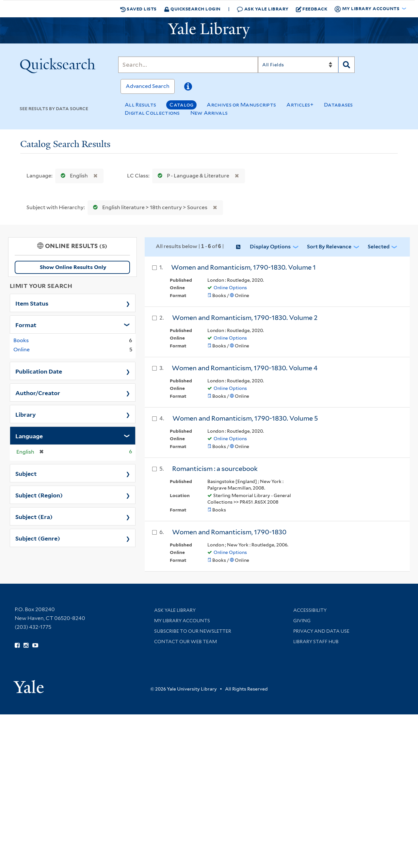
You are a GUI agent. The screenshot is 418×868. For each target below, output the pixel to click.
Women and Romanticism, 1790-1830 (229, 532)
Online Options (230, 288)
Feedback (312, 9)
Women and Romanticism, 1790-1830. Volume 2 (245, 318)
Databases (338, 105)
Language (29, 436)
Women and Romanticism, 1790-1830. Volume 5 (245, 418)
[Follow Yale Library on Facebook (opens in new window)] (17, 645)
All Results (140, 105)
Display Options (270, 247)
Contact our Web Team (185, 642)
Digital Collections (152, 113)
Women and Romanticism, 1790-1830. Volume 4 (245, 368)
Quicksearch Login (192, 9)
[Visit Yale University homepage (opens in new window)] (29, 684)
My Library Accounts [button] (367, 9)
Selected (379, 247)
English (73, 176)
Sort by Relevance (329, 247)
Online (22, 350)
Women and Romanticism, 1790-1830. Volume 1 (243, 267)
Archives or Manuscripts (241, 105)
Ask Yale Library (263, 9)
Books (21, 340)
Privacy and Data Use (321, 631)
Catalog (181, 105)
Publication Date (39, 371)
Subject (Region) (39, 495)
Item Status (32, 303)
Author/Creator (38, 392)
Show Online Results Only (73, 267)
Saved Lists (138, 9)
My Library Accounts (182, 621)
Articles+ (300, 105)
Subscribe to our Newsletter (193, 631)
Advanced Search (148, 86)
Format (26, 325)
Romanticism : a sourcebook (215, 469)
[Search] (188, 65)
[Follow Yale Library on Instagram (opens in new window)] (26, 645)
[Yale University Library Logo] (209, 30)
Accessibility (310, 610)
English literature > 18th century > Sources (149, 207)
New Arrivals (209, 113)
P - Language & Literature (192, 176)
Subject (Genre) (38, 538)
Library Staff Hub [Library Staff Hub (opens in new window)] (316, 642)
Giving (302, 621)
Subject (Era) (34, 516)
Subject (26, 473)
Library (26, 414)
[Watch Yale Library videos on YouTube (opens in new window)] (35, 645)
